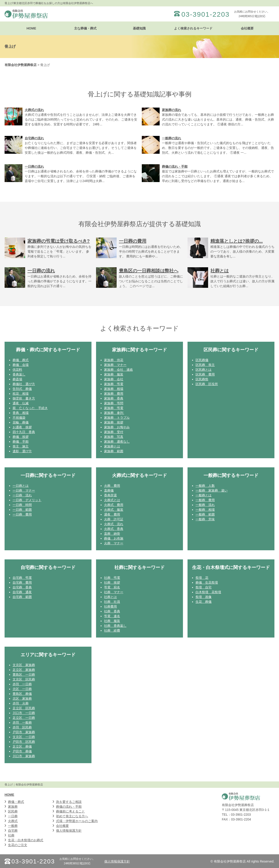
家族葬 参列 (114, 413)
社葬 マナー (114, 592)
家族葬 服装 (114, 374)
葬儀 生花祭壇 (207, 582)
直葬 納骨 (112, 534)
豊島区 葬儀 (22, 694)
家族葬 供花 (114, 360)
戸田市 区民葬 (24, 742)
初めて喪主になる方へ (72, 816)
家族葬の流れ (172, 110)
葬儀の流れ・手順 (175, 167)
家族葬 (13, 807)
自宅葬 (13, 831)
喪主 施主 (21, 446)
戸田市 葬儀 (22, 751)
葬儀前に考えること (70, 811)
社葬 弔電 (112, 578)
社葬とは (110, 597)
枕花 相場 (21, 394)
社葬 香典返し (115, 626)
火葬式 (13, 821)
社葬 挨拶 (112, 582)
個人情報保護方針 (69, 831)
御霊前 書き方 (24, 398)
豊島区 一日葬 (24, 675)
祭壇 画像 (204, 597)
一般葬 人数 (205, 486)
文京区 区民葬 (24, 679)
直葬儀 (109, 490)
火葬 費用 (112, 486)
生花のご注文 (18, 845)
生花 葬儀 (204, 602)
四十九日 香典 (24, 432)
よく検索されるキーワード (193, 28)
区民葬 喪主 (205, 365)
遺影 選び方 (22, 451)
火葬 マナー (114, 543)
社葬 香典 (112, 611)
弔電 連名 (112, 616)
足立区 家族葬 (24, 670)
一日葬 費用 (22, 514)
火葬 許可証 (114, 519)
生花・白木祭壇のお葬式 (26, 840)
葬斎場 (17, 379)
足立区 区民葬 (24, 708)
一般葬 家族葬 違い (212, 490)
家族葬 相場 (114, 389)
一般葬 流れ (205, 505)
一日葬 (13, 816)
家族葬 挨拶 (114, 422)
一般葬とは (204, 495)
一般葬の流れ (172, 138)
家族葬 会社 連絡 (118, 370)
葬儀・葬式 (16, 802)
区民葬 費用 (205, 374)
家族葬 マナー (115, 365)
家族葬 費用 (114, 394)
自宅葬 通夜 (22, 592)
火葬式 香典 (114, 529)
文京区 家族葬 (24, 665)
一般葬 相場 (205, 510)
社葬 (11, 835)
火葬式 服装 (114, 510)
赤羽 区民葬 (22, 727)
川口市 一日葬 (24, 713)
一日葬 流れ (22, 495)
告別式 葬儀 (22, 389)
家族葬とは (112, 446)
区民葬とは (204, 370)
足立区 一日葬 (24, 718)
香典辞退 (110, 495)
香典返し (19, 374)
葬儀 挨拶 (21, 437)
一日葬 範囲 (22, 510)
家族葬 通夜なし (117, 442)
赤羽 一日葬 (22, 684)
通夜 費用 (112, 514)
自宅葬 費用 (22, 582)
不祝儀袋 (19, 418)
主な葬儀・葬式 (85, 28)
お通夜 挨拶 (22, 427)
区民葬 (13, 811)
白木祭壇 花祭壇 (208, 592)
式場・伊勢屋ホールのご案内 (77, 821)
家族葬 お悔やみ (117, 427)
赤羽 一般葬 (22, 722)
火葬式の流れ (34, 110)
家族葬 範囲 (114, 451)
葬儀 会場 (21, 365)
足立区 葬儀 (22, 746)
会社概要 (247, 28)
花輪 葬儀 (21, 422)
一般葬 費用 (205, 500)
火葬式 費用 (114, 505)
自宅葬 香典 (22, 587)
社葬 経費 (112, 630)
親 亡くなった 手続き (30, 408)
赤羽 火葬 (21, 703)
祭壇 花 (202, 578)
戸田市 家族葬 (24, 732)
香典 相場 (21, 413)
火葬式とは (112, 500)
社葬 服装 (112, 621)
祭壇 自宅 (204, 587)
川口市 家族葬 (24, 756)
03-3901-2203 (205, 14)
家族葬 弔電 (114, 384)
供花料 (17, 370)
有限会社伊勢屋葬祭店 (21, 65)
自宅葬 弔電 (22, 578)
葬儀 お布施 (114, 538)
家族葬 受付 (114, 432)
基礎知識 (139, 28)
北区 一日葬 (22, 689)
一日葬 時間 (22, 505)
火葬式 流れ (114, 524)
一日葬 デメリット (27, 500)
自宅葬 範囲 (22, 597)
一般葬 (13, 826)
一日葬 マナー (24, 490)
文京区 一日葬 (24, 737)
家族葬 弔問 (114, 403)
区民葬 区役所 (207, 384)
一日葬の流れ (34, 167)
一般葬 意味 (205, 519)
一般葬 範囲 (205, 514)
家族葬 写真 (114, 437)
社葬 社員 (112, 602)
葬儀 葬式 (21, 360)
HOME (31, 28)
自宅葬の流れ (34, 138)
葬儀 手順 (21, 442)
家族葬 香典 (114, 398)
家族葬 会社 (114, 379)
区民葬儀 (202, 360)
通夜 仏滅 (21, 403)
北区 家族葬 (22, 699)
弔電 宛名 (112, 587)
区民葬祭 (202, 379)
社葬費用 (110, 606)
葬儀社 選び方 (24, 384)
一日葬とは (21, 486)
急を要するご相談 (69, 802)
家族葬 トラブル (117, 418)
